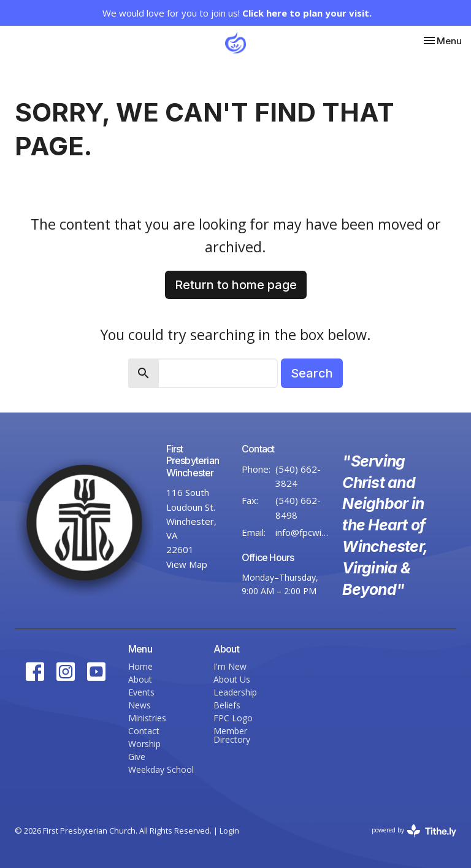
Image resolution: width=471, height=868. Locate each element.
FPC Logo (233, 718)
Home (140, 666)
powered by (414, 831)
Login (229, 831)
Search (312, 373)
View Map (187, 564)
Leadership (235, 692)
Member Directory (232, 735)
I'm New (230, 666)
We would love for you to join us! (237, 13)
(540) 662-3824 (298, 476)
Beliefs (227, 705)
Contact (144, 731)
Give (137, 757)
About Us (232, 679)
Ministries (147, 718)
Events (141, 692)
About (140, 679)
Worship (144, 744)
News (140, 705)
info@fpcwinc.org (303, 532)
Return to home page (236, 285)
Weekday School (161, 769)
